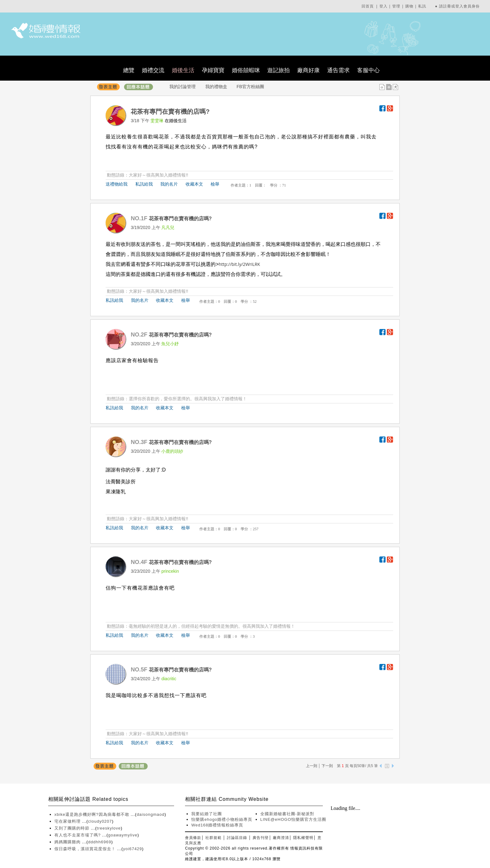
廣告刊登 (261, 838)
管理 (396, 6)
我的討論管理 (182, 87)
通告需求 (338, 70)
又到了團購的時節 (73, 828)
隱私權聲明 (303, 838)
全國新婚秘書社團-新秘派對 (287, 814)
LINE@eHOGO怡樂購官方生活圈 (293, 819)
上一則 (312, 766)
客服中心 (368, 70)
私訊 (422, 6)
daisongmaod (150, 814)
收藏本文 (194, 184)
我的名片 (169, 184)
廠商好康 (308, 70)
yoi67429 (133, 849)
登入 (383, 6)
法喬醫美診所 (121, 482)
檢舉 (215, 184)
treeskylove (109, 828)
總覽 (129, 70)
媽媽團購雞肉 (68, 842)
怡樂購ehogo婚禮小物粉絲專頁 (222, 819)
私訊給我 (144, 184)
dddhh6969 (100, 842)
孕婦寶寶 (213, 70)
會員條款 (193, 838)
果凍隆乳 (116, 492)
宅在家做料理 (68, 821)
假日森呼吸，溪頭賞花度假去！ (86, 849)
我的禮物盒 (216, 87)
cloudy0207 (100, 821)
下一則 (327, 766)
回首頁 (368, 6)
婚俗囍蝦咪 (246, 70)
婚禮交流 (153, 70)
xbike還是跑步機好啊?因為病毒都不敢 (92, 814)
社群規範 (213, 838)
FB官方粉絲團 (250, 87)
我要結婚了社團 (207, 814)
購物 (409, 6)
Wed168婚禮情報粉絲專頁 (217, 825)
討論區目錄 (237, 838)
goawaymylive (123, 835)
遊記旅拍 (278, 70)
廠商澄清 (281, 838)
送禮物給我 (117, 184)
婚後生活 (183, 70)
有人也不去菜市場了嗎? (78, 835)
